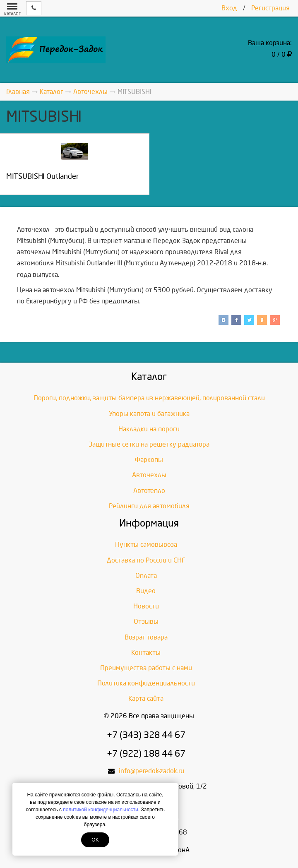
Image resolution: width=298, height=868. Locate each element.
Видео (146, 591)
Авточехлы (149, 475)
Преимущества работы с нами (146, 668)
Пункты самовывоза (146, 545)
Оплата (146, 576)
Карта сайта (146, 698)
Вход (229, 8)
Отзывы (146, 622)
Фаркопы (149, 460)
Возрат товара (146, 637)
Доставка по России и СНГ (146, 560)
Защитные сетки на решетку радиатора (149, 444)
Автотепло (149, 491)
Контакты (146, 653)
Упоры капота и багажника (149, 414)
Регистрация (270, 8)
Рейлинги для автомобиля (149, 506)
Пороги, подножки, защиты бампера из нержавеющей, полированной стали (149, 398)
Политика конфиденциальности (146, 683)
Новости (146, 606)
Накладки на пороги (149, 429)
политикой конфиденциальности (100, 810)
